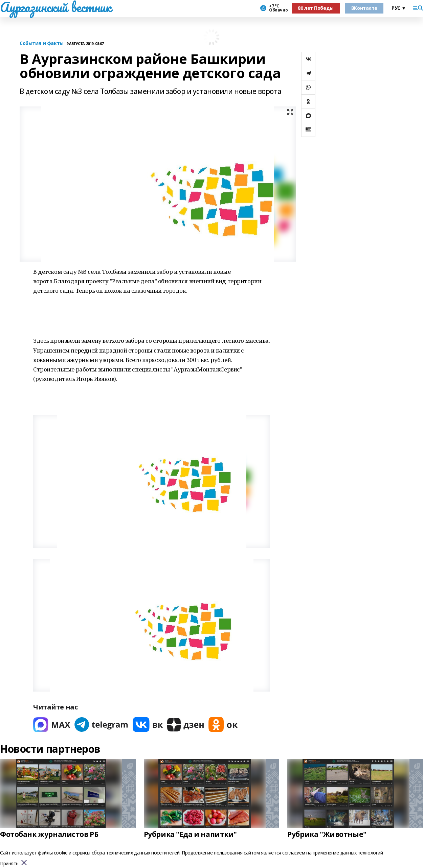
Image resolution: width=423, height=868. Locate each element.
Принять (9, 864)
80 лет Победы (316, 8)
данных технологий (362, 853)
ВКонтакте (364, 8)
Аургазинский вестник (56, 7)
